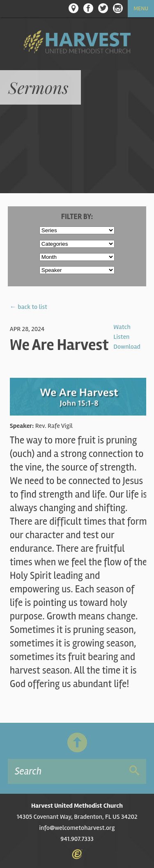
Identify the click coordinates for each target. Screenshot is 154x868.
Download (127, 347)
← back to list (29, 307)
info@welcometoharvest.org (77, 828)
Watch (122, 327)
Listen (121, 337)
